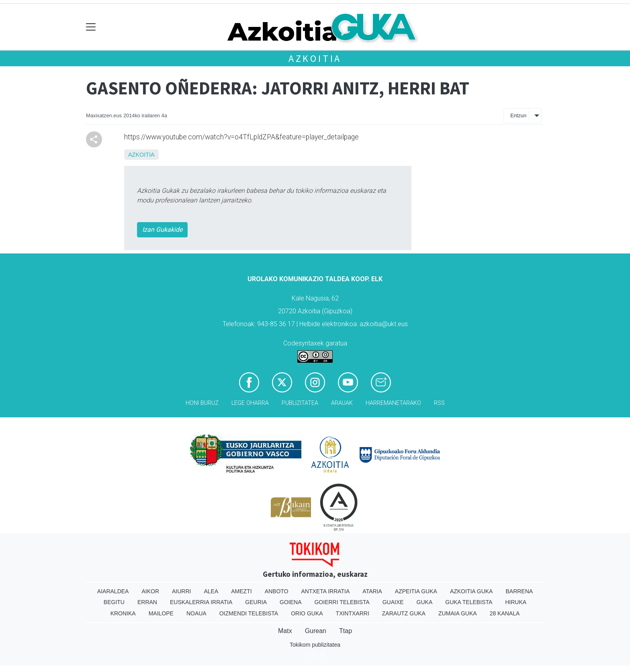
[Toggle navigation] (91, 27)
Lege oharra (250, 403)
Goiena (290, 602)
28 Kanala (505, 613)
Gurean (316, 631)
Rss (439, 403)
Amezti (241, 591)
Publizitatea (300, 403)
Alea (211, 591)
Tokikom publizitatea (315, 645)
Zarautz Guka (404, 613)
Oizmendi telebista (249, 613)
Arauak (342, 403)
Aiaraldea (113, 591)
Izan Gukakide (162, 230)
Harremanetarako (393, 403)
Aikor (150, 591)
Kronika (123, 613)
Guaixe (393, 602)
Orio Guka (307, 613)
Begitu (114, 602)
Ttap (346, 631)
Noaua (196, 613)
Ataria (372, 591)
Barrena (519, 591)
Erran (147, 602)
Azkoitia (315, 58)
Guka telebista (469, 602)
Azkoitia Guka (471, 591)
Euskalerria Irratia (201, 602)
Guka (425, 602)
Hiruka (516, 602)
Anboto (277, 591)
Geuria (256, 602)
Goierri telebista (342, 602)
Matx (285, 631)
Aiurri (181, 591)
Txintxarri (353, 613)
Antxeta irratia (326, 591)
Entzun (518, 115)
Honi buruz (202, 403)
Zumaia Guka (458, 613)
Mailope (161, 613)
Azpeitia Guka (416, 591)
